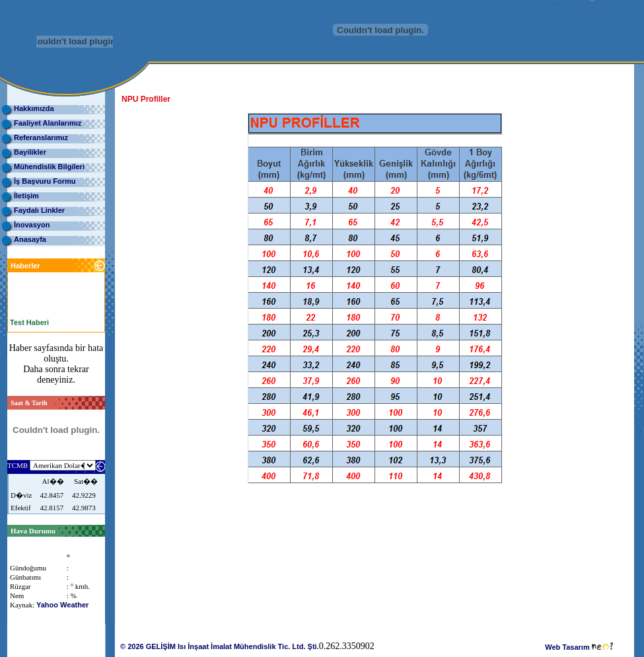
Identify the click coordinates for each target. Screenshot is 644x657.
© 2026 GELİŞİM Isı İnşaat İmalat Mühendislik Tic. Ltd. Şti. (220, 646)
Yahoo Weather (62, 605)
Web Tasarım (579, 647)
